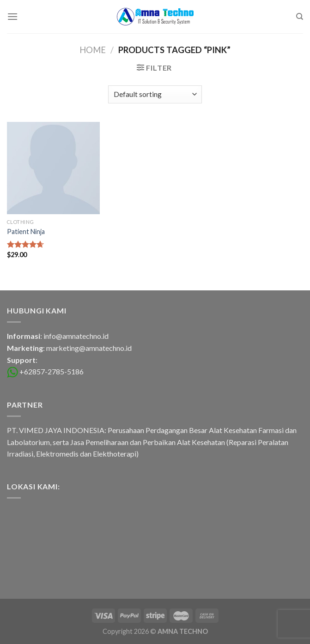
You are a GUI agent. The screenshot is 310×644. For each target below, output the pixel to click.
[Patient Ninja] (53, 168)
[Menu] (12, 16)
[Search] (300, 17)
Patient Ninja (26, 232)
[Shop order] (155, 94)
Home (93, 50)
